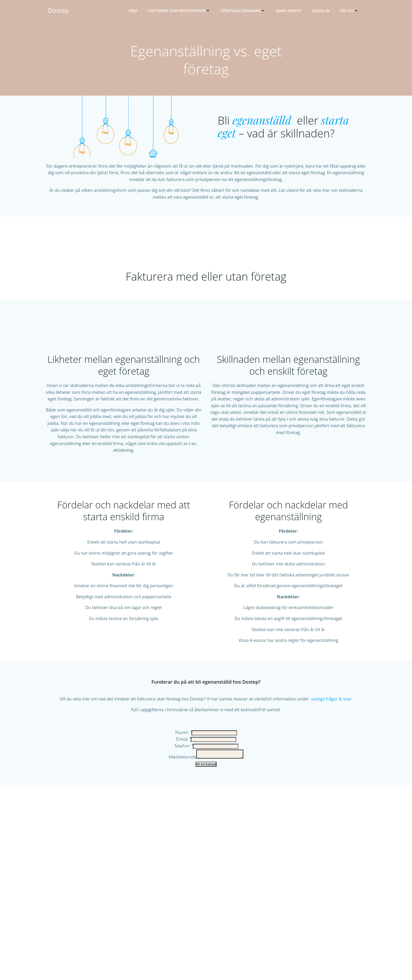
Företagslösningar (247, 12)
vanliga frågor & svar (331, 878)
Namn (183, 912)
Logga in (324, 12)
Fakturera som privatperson (183, 12)
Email (183, 919)
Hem (137, 12)
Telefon (183, 925)
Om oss (353, 12)
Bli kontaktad (206, 945)
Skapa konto (292, 12)
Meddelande (180, 938)
